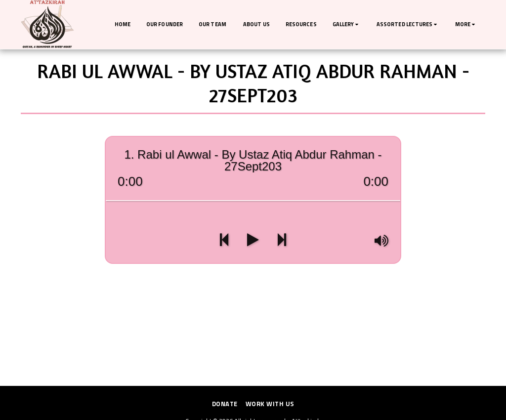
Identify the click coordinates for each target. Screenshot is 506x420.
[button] (347, 25)
